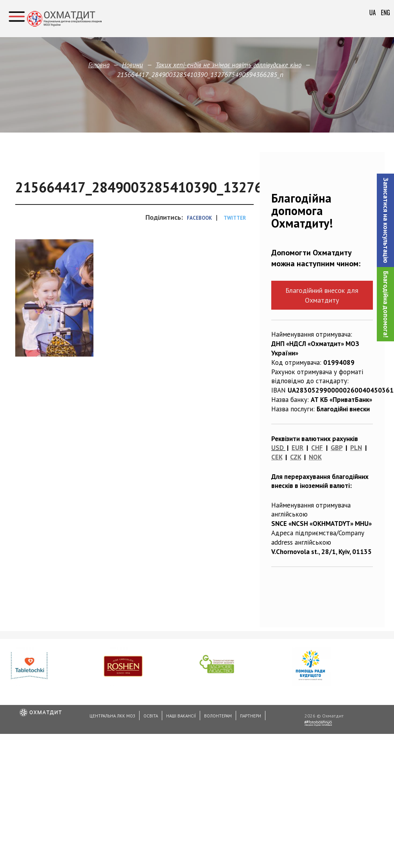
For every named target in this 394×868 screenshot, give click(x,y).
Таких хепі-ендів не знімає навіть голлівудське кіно (228, 65)
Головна (99, 65)
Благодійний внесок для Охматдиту (322, 295)
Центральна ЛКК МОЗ (112, 716)
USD (278, 448)
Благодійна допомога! (386, 304)
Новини (133, 65)
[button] (385, 220)
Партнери (251, 716)
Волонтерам (218, 716)
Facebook (199, 218)
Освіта (151, 716)
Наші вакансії (181, 716)
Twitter (235, 218)
